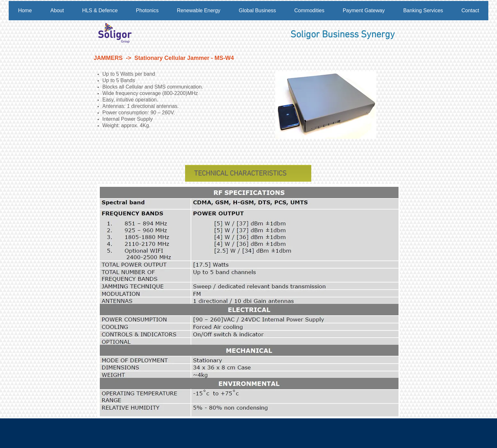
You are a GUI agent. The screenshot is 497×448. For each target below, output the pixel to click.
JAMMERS (108, 58)
